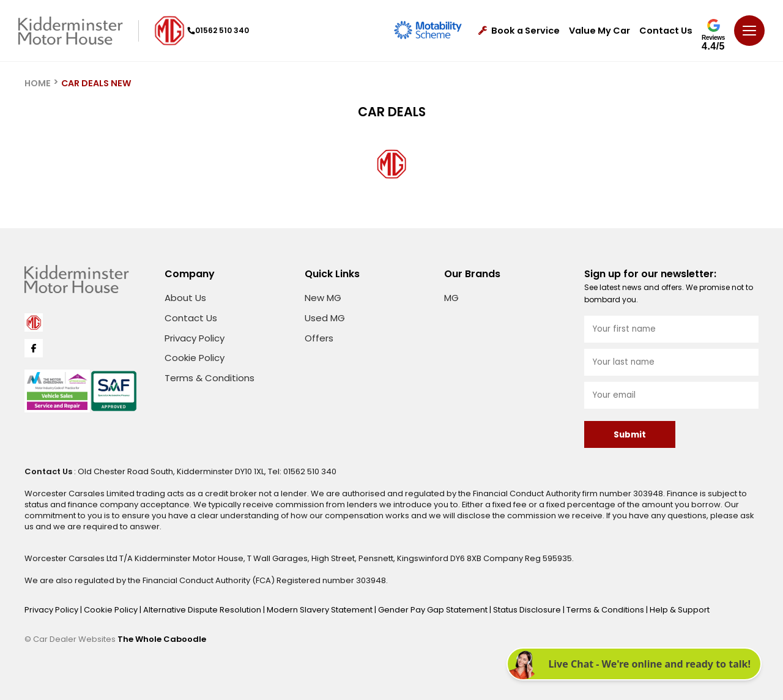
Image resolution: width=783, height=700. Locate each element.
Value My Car (599, 31)
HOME (38, 83)
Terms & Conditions (210, 378)
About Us (185, 298)
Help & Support (680, 610)
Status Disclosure (528, 610)
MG (451, 298)
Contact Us (666, 31)
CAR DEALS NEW (96, 83)
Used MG (325, 318)
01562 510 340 (218, 30)
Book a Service (519, 31)
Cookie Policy (195, 358)
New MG (323, 298)
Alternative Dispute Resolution (203, 610)
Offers (319, 338)
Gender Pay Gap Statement (434, 610)
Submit (630, 435)
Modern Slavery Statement (321, 610)
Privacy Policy (195, 338)
